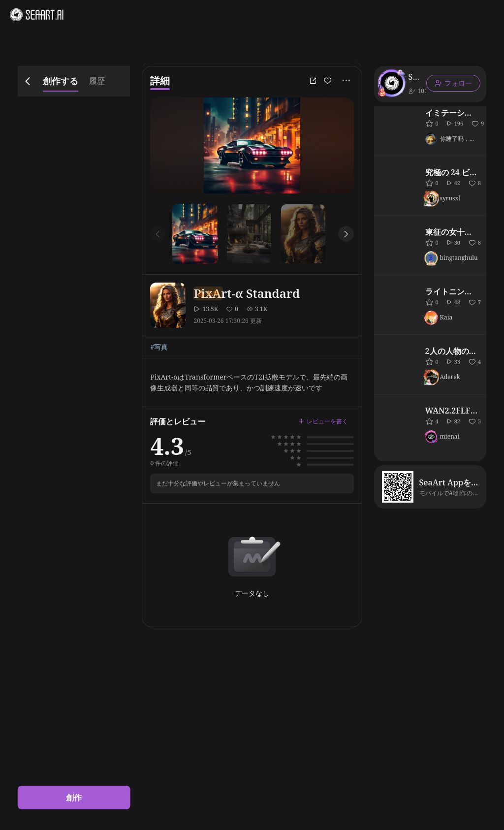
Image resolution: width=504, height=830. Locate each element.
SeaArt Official (414, 77)
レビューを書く (323, 421)
